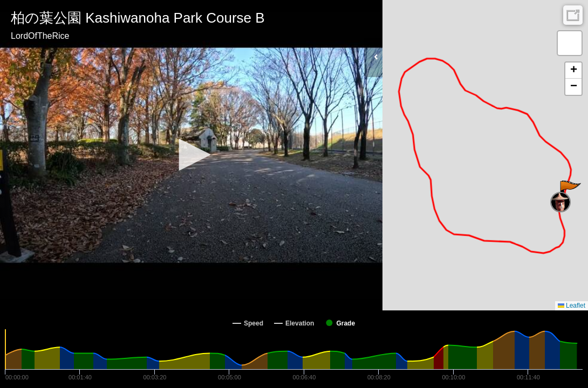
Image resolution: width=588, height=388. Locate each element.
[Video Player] (191, 155)
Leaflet (572, 306)
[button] (191, 155)
